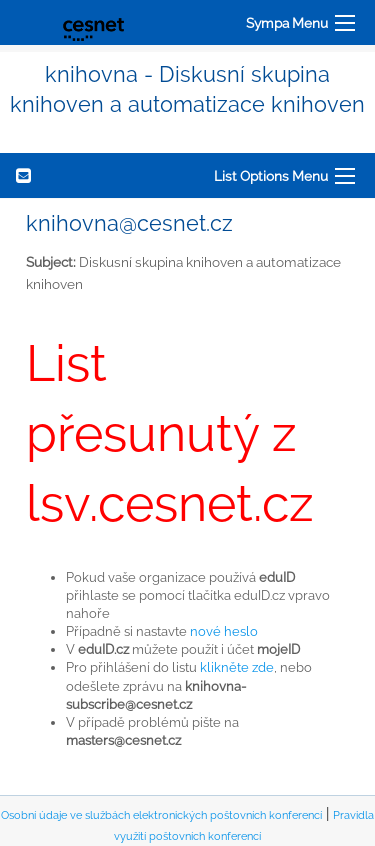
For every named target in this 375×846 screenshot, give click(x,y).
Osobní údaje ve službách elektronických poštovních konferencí (161, 815)
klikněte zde (237, 667)
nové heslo (224, 631)
